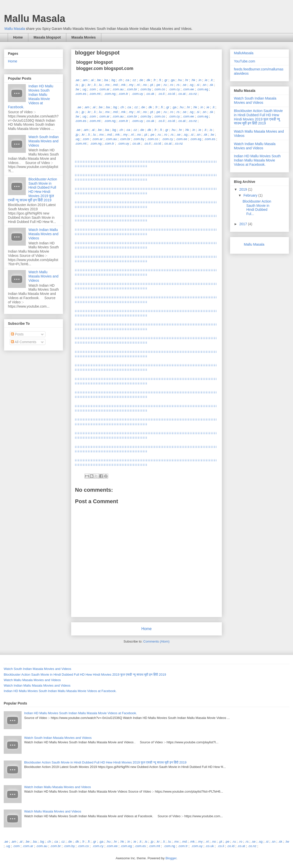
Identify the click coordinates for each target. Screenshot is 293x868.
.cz (134, 80)
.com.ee (188, 89)
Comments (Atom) (156, 641)
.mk (123, 85)
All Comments (24, 342)
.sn (204, 85)
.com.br (132, 89)
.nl (138, 85)
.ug (84, 89)
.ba (106, 80)
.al (92, 80)
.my (131, 85)
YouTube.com (244, 61)
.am (85, 80)
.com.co (159, 89)
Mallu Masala (35, 18)
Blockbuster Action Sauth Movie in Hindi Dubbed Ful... (257, 208)
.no (145, 85)
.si (198, 85)
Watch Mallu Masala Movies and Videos (44, 276)
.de (141, 80)
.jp (83, 85)
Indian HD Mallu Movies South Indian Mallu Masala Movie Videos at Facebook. (31, 97)
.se (184, 85)
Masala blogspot (47, 37)
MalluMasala (244, 53)
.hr (186, 80)
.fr (154, 80)
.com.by (146, 89)
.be (99, 80)
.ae (77, 80)
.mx (107, 85)
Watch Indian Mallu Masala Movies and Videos (44, 234)
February (251, 195)
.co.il (161, 94)
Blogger (171, 858)
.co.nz (193, 94)
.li (94, 85)
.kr (89, 85)
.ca (127, 80)
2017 (244, 224)
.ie (206, 80)
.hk (193, 80)
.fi (160, 80)
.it (211, 80)
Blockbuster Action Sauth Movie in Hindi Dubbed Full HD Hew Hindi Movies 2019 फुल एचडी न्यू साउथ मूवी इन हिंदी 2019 (33, 190)
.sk (211, 85)
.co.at (182, 94)
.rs (178, 85)
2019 (244, 189)
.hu (180, 80)
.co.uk (150, 94)
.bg (113, 80)
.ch (120, 80)
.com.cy (174, 89)
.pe (158, 85)
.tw (77, 89)
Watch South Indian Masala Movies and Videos (44, 141)
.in (200, 80)
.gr (165, 80)
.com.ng (110, 94)
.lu (100, 85)
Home (18, 37)
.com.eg (202, 89)
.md (115, 85)
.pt (151, 85)
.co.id (171, 94)
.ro (171, 85)
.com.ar (104, 89)
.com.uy (137, 94)
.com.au (118, 89)
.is (77, 85)
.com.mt (95, 94)
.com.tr (123, 94)
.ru (165, 85)
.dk (148, 80)
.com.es (81, 94)
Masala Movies (84, 37)
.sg (191, 85)
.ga (172, 80)
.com (92, 89)
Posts (17, 334)
